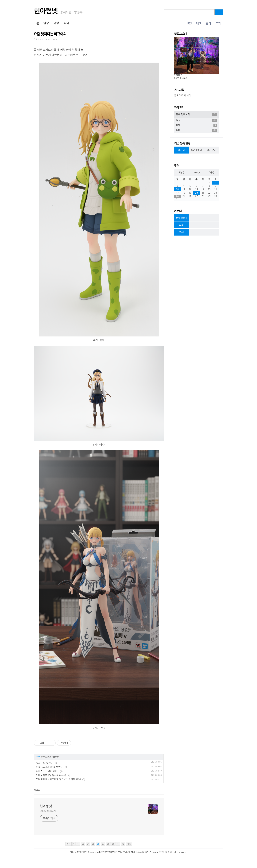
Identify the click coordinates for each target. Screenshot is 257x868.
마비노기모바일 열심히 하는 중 (51, 775)
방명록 (78, 12)
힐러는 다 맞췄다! (45, 763)
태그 (198, 23)
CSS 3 (146, 852)
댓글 (36, 790)
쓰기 (218, 23)
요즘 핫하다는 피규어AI (50, 34)
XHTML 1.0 (134, 852)
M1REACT (82, 852)
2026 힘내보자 (48, 811)
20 (197, 193)
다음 (129, 844)
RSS (189, 23)
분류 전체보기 (196, 114)
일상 (46, 23)
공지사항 (66, 12)
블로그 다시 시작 (182, 95)
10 (177, 189)
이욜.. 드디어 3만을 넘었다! (50, 767)
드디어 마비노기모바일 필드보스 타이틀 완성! (59, 779)
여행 (56, 23)
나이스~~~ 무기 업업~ (47, 771)
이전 (69, 844)
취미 (66, 23)
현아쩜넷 (46, 11)
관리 (208, 23)
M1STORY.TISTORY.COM (111, 852)
